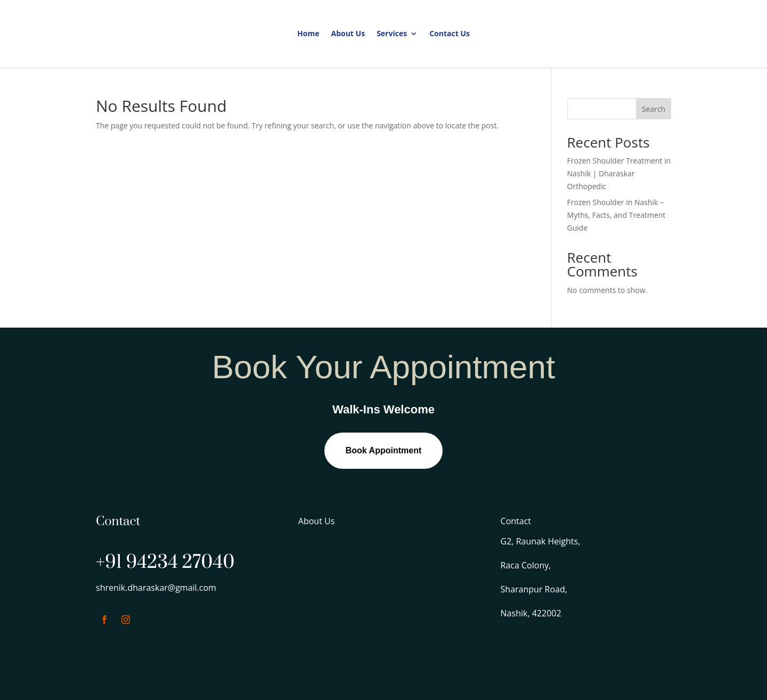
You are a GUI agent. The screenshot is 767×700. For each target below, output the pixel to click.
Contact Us (450, 33)
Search (654, 109)
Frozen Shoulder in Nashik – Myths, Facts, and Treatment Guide (617, 215)
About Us (348, 33)
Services (392, 33)
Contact (516, 521)
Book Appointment (384, 450)
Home (308, 33)
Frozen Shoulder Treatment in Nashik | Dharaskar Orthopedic (619, 173)
